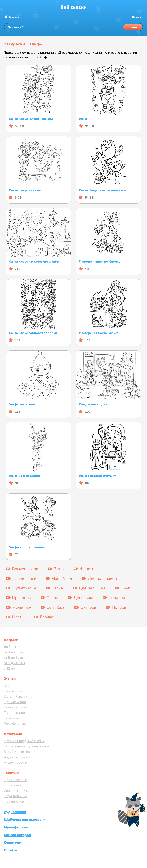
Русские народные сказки (24, 741)
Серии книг (14, 843)
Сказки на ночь (16, 791)
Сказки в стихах (16, 707)
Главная (14, 17)
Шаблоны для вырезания (26, 820)
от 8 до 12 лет (15, 663)
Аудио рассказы (17, 757)
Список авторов (17, 835)
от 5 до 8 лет (14, 658)
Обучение (12, 718)
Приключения (15, 702)
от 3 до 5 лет (14, 652)
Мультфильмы (16, 827)
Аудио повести (15, 763)
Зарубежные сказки (20, 752)
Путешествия (14, 713)
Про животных (15, 780)
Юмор (9, 686)
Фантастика (13, 691)
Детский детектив (18, 697)
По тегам (138, 17)
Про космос (13, 785)
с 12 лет (10, 668)
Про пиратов (14, 801)
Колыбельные (15, 724)
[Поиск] (73, 27)
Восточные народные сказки (26, 746)
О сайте (10, 850)
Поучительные (15, 796)
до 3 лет (10, 647)
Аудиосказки (15, 812)
